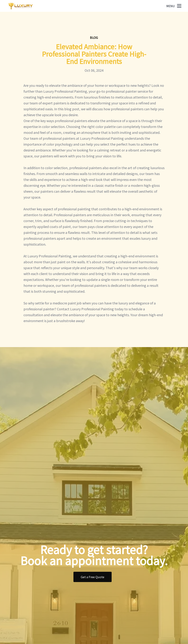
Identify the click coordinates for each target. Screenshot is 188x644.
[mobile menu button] (179, 6)
